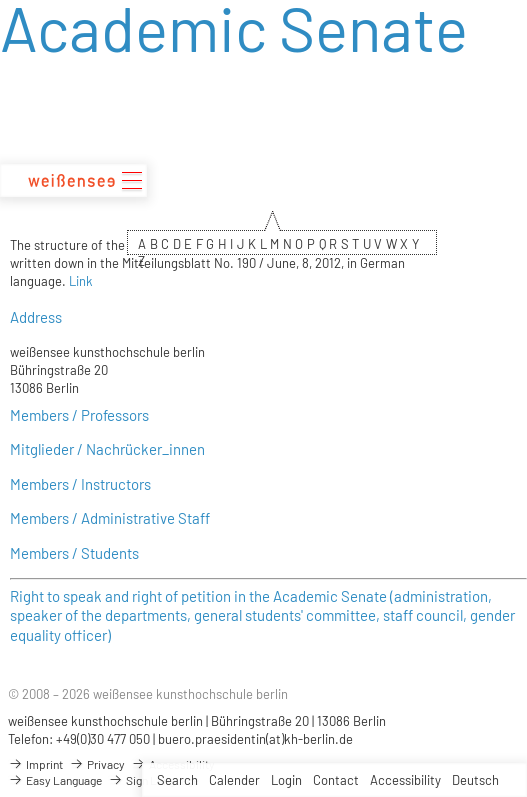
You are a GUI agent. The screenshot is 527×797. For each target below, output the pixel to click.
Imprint (35, 764)
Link (81, 281)
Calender (234, 780)
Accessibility (405, 780)
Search (177, 780)
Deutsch (475, 780)
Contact (336, 780)
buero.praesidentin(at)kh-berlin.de (255, 739)
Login (286, 780)
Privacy (97, 764)
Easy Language (55, 780)
